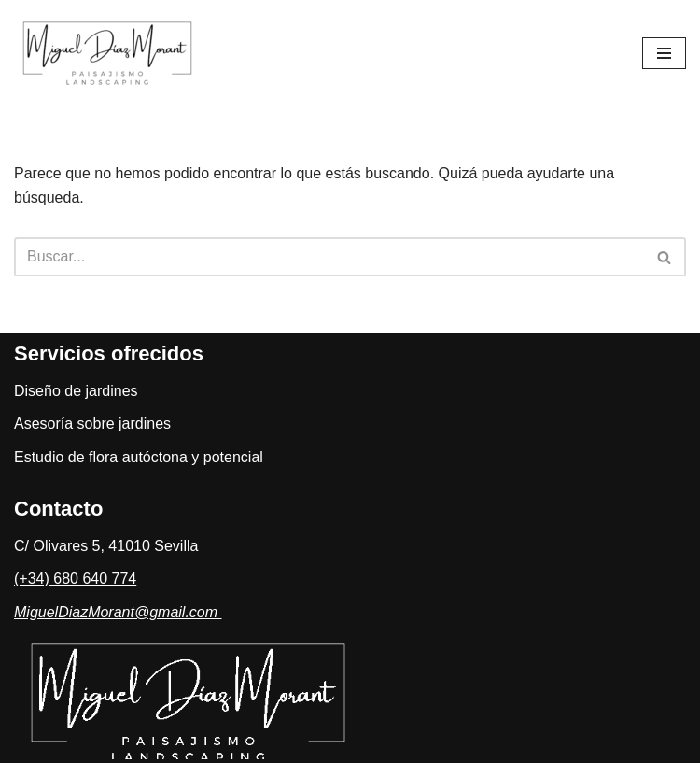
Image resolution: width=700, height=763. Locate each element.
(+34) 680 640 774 (75, 579)
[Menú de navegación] (664, 53)
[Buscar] (329, 257)
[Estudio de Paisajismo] (112, 53)
